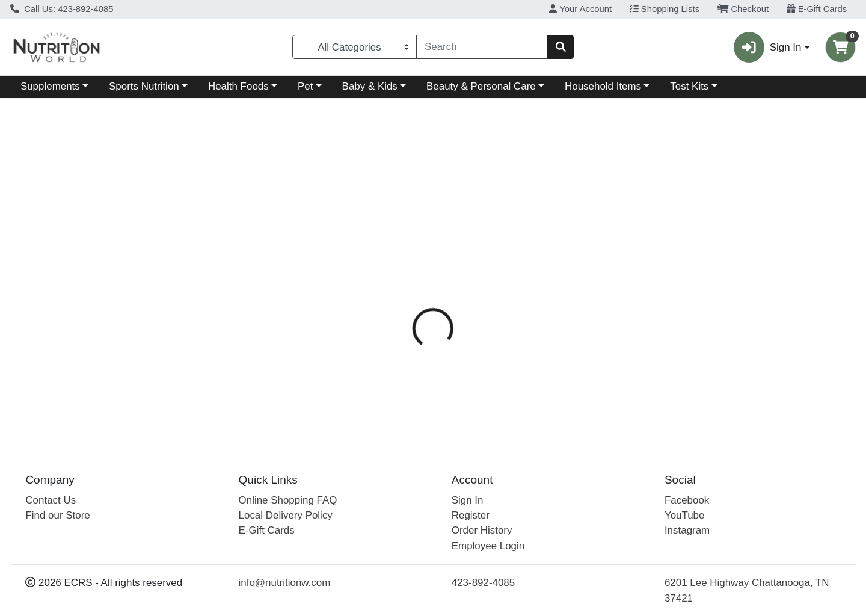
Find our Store (57, 515)
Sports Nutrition (144, 86)
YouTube (685, 515)
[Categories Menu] (355, 47)
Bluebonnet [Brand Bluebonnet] (512, 323)
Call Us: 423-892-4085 (62, 9)
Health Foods (238, 86)
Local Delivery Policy (286, 515)
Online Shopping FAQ (288, 500)
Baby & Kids (370, 86)
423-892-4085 (483, 583)
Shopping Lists (665, 9)
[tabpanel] (613, 360)
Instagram (687, 530)
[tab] (395, 275)
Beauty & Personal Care (481, 86)
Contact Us (51, 500)
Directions (454, 276)
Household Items (603, 86)
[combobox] (482, 47)
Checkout (743, 9)
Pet (305, 86)
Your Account (580, 9)
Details (395, 276)
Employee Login (488, 546)
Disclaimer (519, 276)
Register (471, 515)
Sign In (468, 500)
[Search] (482, 47)
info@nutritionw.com (285, 583)
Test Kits (689, 86)
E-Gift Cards (817, 9)
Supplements (50, 86)
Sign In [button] (767, 47)
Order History (482, 530)
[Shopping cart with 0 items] (840, 47)
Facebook (687, 500)
